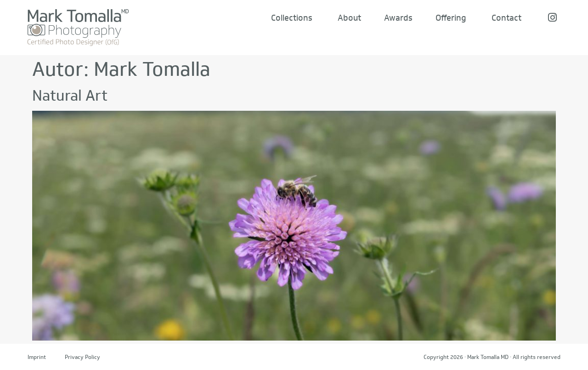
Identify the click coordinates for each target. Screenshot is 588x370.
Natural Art (70, 95)
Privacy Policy (82, 357)
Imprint (37, 357)
